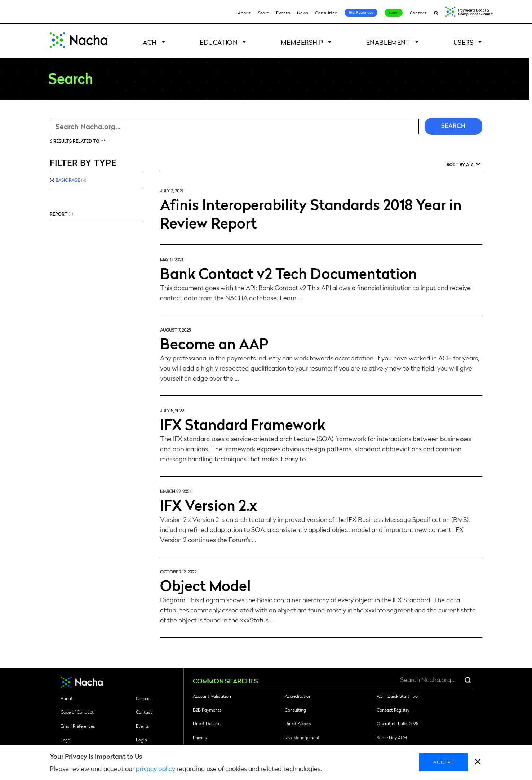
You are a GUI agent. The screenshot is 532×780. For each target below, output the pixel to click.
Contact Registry (393, 710)
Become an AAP (214, 343)
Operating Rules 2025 (397, 723)
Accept (444, 762)
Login (394, 12)
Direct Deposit (207, 723)
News (302, 13)
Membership (302, 42)
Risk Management (302, 737)
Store (264, 13)
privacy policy (156, 768)
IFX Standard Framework (243, 424)
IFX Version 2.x (209, 505)
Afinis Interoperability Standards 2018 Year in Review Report (311, 213)
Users (463, 42)
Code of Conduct (77, 712)
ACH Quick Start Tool (398, 696)
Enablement (388, 42)
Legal (66, 740)
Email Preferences (78, 726)
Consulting (326, 13)
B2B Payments (207, 710)
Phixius (200, 737)
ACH (150, 42)
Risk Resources (361, 12)
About (244, 13)
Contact (418, 13)
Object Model (205, 585)
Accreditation (298, 696)
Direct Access (298, 723)
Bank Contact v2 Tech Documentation (289, 273)
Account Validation (212, 696)
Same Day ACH (392, 737)
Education (219, 42)
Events (283, 13)
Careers (143, 698)
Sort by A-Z (460, 164)
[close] (478, 763)
